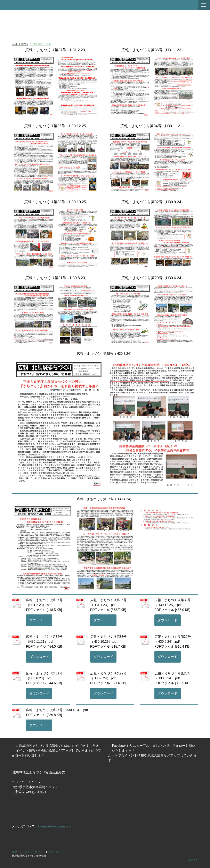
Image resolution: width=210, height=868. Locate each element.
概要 (14, 852)
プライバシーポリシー (32, 852)
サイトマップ (55, 852)
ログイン (193, 860)
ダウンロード (39, 620)
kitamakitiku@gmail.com (56, 826)
